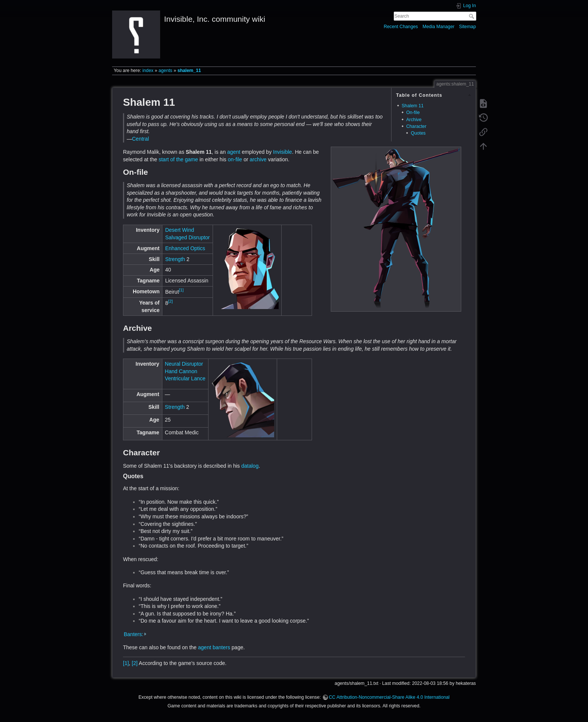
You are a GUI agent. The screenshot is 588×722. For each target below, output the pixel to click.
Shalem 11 (413, 106)
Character (416, 126)
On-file (413, 113)
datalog (250, 466)
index (148, 71)
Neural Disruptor (184, 364)
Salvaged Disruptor (187, 237)
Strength (175, 259)
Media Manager (439, 27)
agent (234, 152)
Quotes (418, 133)
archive (258, 159)
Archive (414, 120)
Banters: (133, 634)
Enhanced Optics (185, 248)
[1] (181, 290)
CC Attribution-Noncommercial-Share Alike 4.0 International (389, 697)
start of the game (178, 159)
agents (166, 71)
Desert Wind (179, 230)
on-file (235, 159)
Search (472, 16)
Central (140, 139)
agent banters (214, 647)
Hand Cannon (181, 371)
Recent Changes (401, 27)
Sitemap (467, 27)
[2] (170, 301)
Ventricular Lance (185, 378)
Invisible (283, 152)
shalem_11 (189, 71)
